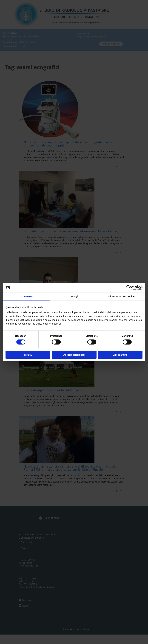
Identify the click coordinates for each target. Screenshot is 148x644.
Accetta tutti (120, 355)
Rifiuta (28, 355)
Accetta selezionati (74, 355)
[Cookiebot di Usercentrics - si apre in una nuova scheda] (129, 288)
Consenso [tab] (27, 296)
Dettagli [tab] (74, 296)
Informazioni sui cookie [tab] (121, 296)
